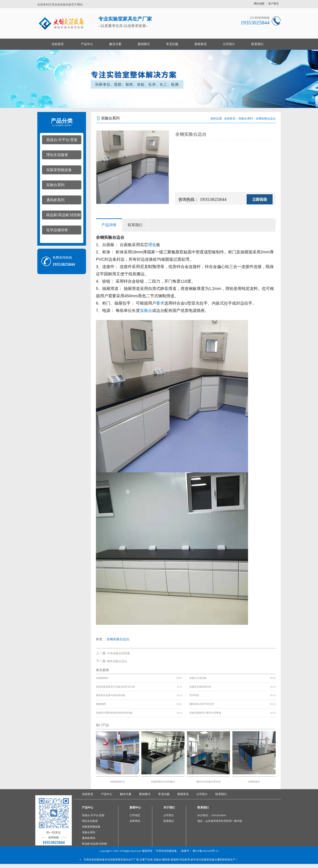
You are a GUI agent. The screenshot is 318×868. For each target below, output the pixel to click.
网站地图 (259, 4)
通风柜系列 (55, 200)
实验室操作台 (117, 782)
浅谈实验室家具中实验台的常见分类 (115, 687)
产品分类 (62, 122)
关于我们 (169, 808)
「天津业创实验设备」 (166, 851)
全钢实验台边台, (118, 639)
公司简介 (229, 44)
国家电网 (101, 704)
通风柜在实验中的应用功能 (111, 695)
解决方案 (115, 44)
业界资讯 (135, 821)
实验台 (146, 310)
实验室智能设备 (59, 170)
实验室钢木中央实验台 (163, 782)
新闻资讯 (201, 44)
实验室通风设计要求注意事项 (205, 713)
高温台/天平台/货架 (62, 140)
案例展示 (144, 44)
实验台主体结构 (198, 678)
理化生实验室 (57, 155)
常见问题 (172, 44)
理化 (152, 245)
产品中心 (87, 44)
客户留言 (274, 4)
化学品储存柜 (57, 230)
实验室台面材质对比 (200, 687)
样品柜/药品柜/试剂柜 (64, 215)
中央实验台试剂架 (119, 653)
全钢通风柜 (102, 678)
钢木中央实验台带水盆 (208, 782)
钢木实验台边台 (117, 661)
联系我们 (257, 44)
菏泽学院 (194, 695)
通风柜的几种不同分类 (202, 704)
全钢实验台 (254, 782)
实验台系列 (55, 185)
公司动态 (135, 815)
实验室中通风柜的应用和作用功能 (114, 713)
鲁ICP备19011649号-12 (206, 851)
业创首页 (58, 44)
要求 (160, 303)
